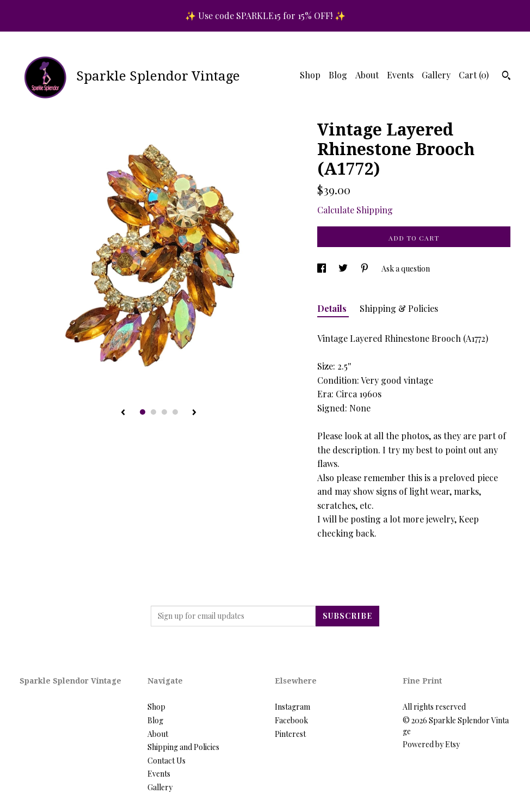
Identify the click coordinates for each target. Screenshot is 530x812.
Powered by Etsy (431, 744)
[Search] (506, 77)
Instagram (292, 707)
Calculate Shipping (355, 210)
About (367, 75)
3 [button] (164, 412)
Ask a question (406, 269)
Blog (338, 75)
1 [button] (143, 412)
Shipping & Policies (399, 308)
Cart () (474, 75)
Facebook (291, 720)
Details (333, 308)
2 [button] (153, 412)
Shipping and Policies (183, 747)
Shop (310, 75)
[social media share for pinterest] (365, 269)
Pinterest (290, 734)
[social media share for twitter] (344, 269)
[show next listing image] (194, 413)
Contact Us (167, 761)
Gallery (436, 75)
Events (400, 75)
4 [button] (175, 412)
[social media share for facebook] (322, 269)
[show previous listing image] (123, 413)
